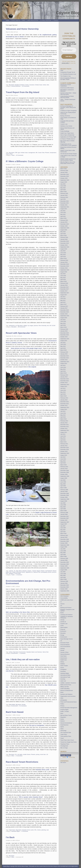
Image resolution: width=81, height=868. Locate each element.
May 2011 (63, 438)
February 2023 (64, 197)
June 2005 (63, 574)
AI (61, 602)
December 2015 (65, 333)
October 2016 (64, 314)
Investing (63, 679)
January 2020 (64, 239)
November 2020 (65, 224)
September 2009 (65, 476)
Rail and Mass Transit (66, 715)
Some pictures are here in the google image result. (26, 348)
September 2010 (65, 453)
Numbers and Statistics (66, 694)
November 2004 (65, 587)
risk (48, 326)
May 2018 (63, 278)
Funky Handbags (65, 131)
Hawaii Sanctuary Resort (19, 572)
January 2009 (64, 492)
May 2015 (63, 346)
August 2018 (64, 272)
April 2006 (63, 555)
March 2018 (64, 281)
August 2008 (64, 501)
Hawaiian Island (30, 652)
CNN (16, 153)
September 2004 (65, 591)
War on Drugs (64, 748)
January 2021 (64, 222)
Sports (62, 727)
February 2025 (64, 193)
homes (27, 85)
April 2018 (63, 279)
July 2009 (63, 480)
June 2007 (63, 528)
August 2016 (64, 318)
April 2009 (63, 486)
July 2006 (63, 549)
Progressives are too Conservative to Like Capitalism (69, 145)
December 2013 (65, 379)
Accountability (64, 598)
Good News (63, 656)
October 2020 (64, 226)
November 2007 (65, 518)
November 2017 (65, 289)
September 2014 (65, 362)
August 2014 (64, 363)
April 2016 (63, 325)
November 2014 (65, 358)
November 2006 (65, 541)
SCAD (54, 326)
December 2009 (65, 471)
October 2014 (64, 360)
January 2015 (64, 354)
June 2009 (63, 482)
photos (50, 572)
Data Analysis (64, 627)
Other (13, 756)
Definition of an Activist (66, 126)
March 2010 (64, 465)
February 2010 (64, 467)
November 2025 (65, 176)
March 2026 (64, 169)
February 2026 (64, 171)
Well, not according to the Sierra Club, (18, 612)
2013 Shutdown (64, 596)
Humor (62, 668)
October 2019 (64, 245)
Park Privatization (33, 20)
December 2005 (65, 562)
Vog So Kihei (9, 154)
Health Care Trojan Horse (67, 133)
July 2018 (63, 274)
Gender (62, 650)
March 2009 (64, 488)
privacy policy (65, 63)
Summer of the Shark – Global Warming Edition (68, 94)
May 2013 (63, 392)
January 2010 (64, 469)
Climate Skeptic (16, 20)
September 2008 (65, 499)
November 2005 (65, 564)
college (25, 326)
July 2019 (63, 251)
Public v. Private (65, 711)
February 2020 (64, 237)
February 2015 (64, 352)
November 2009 (65, 472)
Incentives (63, 671)
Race (62, 713)
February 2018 (64, 283)
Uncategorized (64, 746)
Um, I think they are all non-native (23, 659)
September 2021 (65, 207)
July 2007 (63, 526)
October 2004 (64, 589)
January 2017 (64, 308)
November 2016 (65, 312)
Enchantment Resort (51, 571)
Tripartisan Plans (65, 744)
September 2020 (65, 228)
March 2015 (64, 350)
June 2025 (63, 186)
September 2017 (65, 293)
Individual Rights (15, 831)
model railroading (65, 689)
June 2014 (63, 367)
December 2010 (65, 448)
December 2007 (65, 516)
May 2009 (63, 484)
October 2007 (64, 520)
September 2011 (65, 430)
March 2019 (64, 258)
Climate (24, 705)
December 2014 (65, 356)
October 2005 (64, 566)
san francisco (39, 652)
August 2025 (64, 182)
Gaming (62, 648)
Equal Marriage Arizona (66, 639)
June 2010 (63, 459)
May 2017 (63, 300)
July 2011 (63, 434)
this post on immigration (37, 725)
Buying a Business (65, 116)
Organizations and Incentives (68, 696)
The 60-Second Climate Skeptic (69, 154)
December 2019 (65, 241)
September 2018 (65, 270)
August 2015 (64, 341)
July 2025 (63, 184)
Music (62, 692)
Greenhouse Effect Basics (67, 88)
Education (14, 327)
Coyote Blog (68, 13)
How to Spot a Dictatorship (67, 135)
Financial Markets (65, 645)
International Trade (65, 677)
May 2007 (63, 530)
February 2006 (64, 558)
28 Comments (22, 327)
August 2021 (64, 209)
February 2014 (64, 375)
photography (44, 572)
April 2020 (63, 234)
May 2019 (63, 255)
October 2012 (64, 406)
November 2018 (65, 266)
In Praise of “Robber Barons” (68, 139)
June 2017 (63, 299)
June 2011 (63, 436)
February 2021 (64, 220)
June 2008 (63, 505)
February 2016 (64, 329)
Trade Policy (64, 734)
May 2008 (63, 507)
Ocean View (41, 153)
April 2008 (63, 509)
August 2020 (64, 230)
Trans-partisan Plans (66, 736)
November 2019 (65, 243)
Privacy (62, 706)
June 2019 (63, 253)
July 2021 (63, 211)
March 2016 (64, 327)
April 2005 (63, 578)
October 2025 (64, 178)
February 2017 (64, 306)
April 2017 (63, 302)
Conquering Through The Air (68, 72)
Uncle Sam (43, 754)
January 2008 (64, 514)
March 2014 (64, 373)
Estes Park (9, 572)
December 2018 (65, 264)
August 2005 (64, 570)
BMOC (24, 20)
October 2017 (64, 291)
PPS (7, 573)
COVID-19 (63, 622)
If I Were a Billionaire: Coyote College (25, 161)
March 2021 (64, 218)
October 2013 (64, 383)
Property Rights (64, 710)
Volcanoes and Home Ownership (22, 29)
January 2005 (64, 583)
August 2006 (64, 547)
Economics (63, 631)
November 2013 (65, 381)
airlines (11, 652)
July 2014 (63, 365)
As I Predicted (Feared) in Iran (68, 74)
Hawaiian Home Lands (43, 770)
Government (64, 658)
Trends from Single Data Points (69, 742)
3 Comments (25, 831)
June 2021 (63, 213)
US (47, 754)
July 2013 (63, 388)
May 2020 (63, 232)
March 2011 (64, 442)
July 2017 (63, 297)
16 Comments (26, 86)
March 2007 (64, 534)
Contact (56, 20)
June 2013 (63, 390)
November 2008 (65, 495)
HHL (35, 830)
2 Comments (19, 756)
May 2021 (63, 215)
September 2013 (65, 385)
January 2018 (64, 285)
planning (44, 830)
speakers (11, 573)
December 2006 (65, 539)
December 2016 (65, 310)
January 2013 (64, 400)
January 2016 (64, 331)
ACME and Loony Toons (67, 600)
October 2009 (64, 474)
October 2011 (64, 429)
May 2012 (63, 415)
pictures (36, 326)
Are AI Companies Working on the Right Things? (68, 79)
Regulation (63, 717)
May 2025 (63, 188)
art (16, 326)
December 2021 (65, 201)
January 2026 (64, 172)
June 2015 (63, 344)
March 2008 (64, 511)
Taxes (62, 729)
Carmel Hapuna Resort (38, 571)
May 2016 (63, 323)
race (48, 830)
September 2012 (65, 407)
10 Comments (20, 155)
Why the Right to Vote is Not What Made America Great (68, 163)
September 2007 (65, 522)
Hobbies (63, 664)
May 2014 (63, 369)
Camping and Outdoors (66, 615)
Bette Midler (12, 705)
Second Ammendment (66, 723)
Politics (62, 704)
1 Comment (19, 575)
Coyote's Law (64, 624)
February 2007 (64, 535)
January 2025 (64, 195)
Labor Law (63, 681)
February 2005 (64, 581)
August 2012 (64, 409)
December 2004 (65, 585)
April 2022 (63, 199)
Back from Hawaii (15, 712)
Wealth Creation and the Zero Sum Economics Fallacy (68, 160)
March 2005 (64, 579)
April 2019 (63, 257)
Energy (62, 635)
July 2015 (63, 343)
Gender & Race (64, 652)
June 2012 (63, 413)
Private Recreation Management (69, 708)
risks (48, 85)
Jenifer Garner (27, 754)
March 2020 (64, 236)
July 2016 (63, 320)
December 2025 (65, 174)
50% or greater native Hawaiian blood (31, 797)
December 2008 (65, 493)
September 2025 (65, 180)
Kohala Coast (39, 85)
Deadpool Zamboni (20, 85)
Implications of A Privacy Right (68, 137)
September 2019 (65, 247)
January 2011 (64, 446)
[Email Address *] (69, 50)
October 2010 (64, 451)
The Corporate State (66, 733)
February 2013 (64, 398)
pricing (38, 754)
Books (62, 613)
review (44, 85)
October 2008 (64, 497)
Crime (62, 626)
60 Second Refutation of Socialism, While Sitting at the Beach (68, 107)
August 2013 (64, 386)
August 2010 (64, 455)
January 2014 (64, 377)
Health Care (64, 660)
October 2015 (64, 337)
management (32, 153)
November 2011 (65, 427)
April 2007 (63, 532)
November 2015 (65, 335)
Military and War (65, 687)
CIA (16, 754)
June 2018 (63, 276)
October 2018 (64, 268)
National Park (37, 572)
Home (8, 20)
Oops (62, 70)
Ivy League (30, 326)
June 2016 (63, 321)
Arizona (11, 571)
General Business (16, 86)
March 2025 (64, 192)
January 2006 (64, 560)
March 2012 (64, 419)
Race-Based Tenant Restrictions (22, 762)
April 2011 (63, 440)
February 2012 (64, 421)
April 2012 (63, 417)
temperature (53, 153)
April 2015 (63, 348)
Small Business (64, 725)
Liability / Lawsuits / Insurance (68, 683)
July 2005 (63, 572)
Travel (13, 155)
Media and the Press (66, 685)
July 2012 (63, 411)
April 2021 (63, 216)
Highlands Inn (29, 572)
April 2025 (63, 190)
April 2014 (63, 371)
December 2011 (65, 425)
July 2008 (63, 503)
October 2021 (64, 205)
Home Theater (64, 666)
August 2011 (64, 432)
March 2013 (64, 396)
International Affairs (65, 675)
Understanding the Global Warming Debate (67, 97)
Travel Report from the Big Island (23, 92)
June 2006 (63, 551)
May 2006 (63, 553)
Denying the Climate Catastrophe (66, 85)
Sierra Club (46, 652)
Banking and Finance (66, 608)
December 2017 (65, 287)
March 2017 (64, 304)
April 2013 (63, 394)
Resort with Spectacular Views (21, 333)
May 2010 (63, 461)
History (62, 662)
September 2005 (65, 568)
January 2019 (64, 262)
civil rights (20, 754)
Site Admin (63, 762)
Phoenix (47, 153)
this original (32, 367)
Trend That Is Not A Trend (67, 740)
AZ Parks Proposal (46, 20)
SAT (50, 326)
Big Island (12, 85)
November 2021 (65, 203)
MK (37, 153)
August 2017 (64, 295)
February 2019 (64, 260)
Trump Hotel (17, 573)
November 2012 (65, 404)
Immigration (63, 669)
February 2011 (64, 444)
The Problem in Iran (66, 76)
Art (61, 606)
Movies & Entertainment (67, 690)
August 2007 (64, 524)
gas (19, 153)
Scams (62, 719)
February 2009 (64, 490)
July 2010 (63, 457)
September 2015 (65, 339)
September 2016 (65, 316)
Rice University (42, 326)
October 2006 (64, 543)
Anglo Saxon (12, 830)
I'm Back (10, 837)
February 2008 (64, 513)
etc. (61, 641)
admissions (12, 326)
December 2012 (65, 402)
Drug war (63, 629)
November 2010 (65, 449)
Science (63, 721)
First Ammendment (65, 647)
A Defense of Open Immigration (69, 111)
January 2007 (64, 537)
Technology (63, 731)
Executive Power (65, 643)
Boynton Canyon (27, 571)
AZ (15, 571)
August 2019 (64, 249)
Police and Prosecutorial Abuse (69, 702)
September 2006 (65, 545)
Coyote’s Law (64, 124)
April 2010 (63, 463)
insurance (32, 85)
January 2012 (64, 423)
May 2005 (63, 576)
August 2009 (64, 478)
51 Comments (23, 706)
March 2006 (64, 556)
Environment (22, 652)
